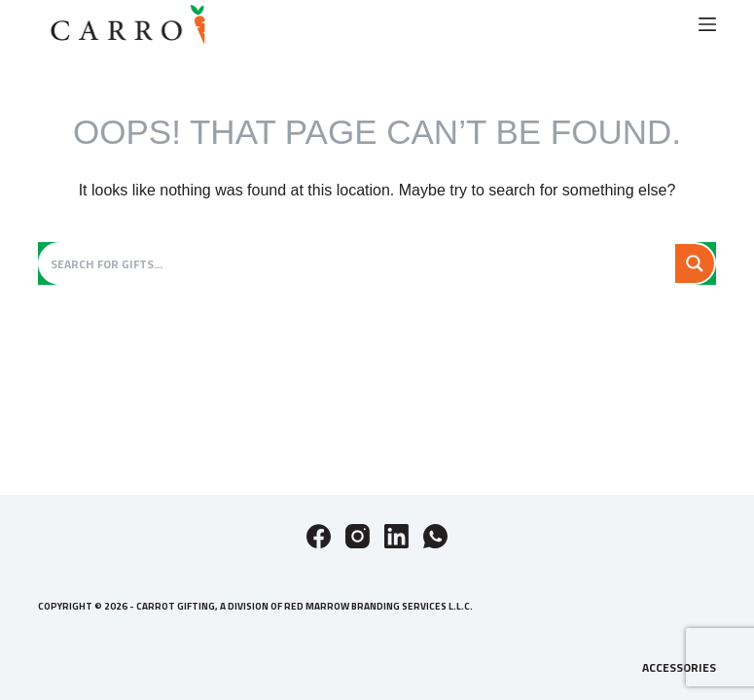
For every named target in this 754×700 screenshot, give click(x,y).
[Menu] (707, 24)
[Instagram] (358, 536)
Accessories (679, 668)
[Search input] (359, 263)
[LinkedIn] (396, 536)
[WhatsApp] (435, 536)
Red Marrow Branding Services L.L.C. (378, 606)
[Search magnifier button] (695, 263)
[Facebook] (319, 536)
